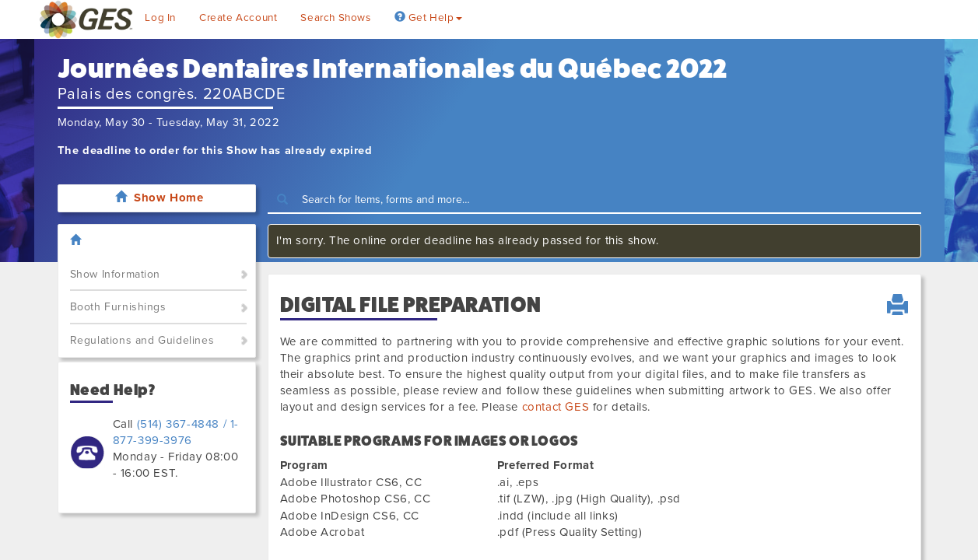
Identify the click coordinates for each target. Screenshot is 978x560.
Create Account (238, 18)
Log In (160, 18)
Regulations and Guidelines (142, 340)
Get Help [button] (428, 18)
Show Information (116, 274)
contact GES (556, 407)
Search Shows (335, 18)
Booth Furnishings (118, 307)
